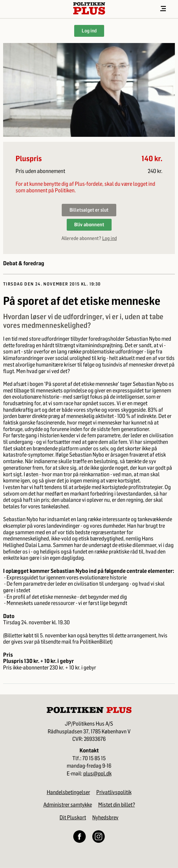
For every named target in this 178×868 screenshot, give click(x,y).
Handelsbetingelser (68, 792)
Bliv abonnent (89, 225)
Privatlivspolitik (114, 792)
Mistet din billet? (117, 805)
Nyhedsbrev (105, 818)
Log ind (89, 31)
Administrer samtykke (68, 805)
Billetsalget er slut (89, 210)
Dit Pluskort (73, 818)
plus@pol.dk (97, 774)
